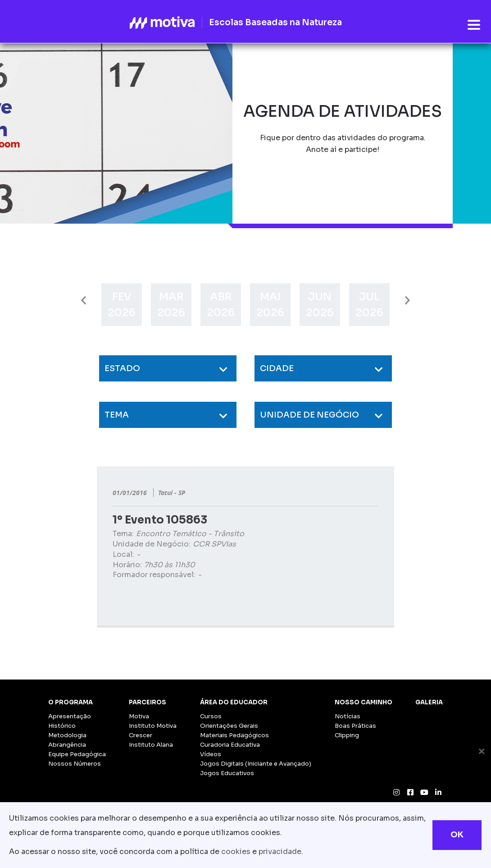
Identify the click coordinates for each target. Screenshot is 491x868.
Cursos (211, 716)
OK (457, 835)
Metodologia (67, 735)
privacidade (280, 852)
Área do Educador (234, 702)
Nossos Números (75, 764)
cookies (236, 852)
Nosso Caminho (364, 702)
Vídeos (211, 754)
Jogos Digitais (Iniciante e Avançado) (256, 764)
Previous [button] (84, 301)
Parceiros (148, 702)
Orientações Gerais (229, 726)
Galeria (429, 702)
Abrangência (67, 745)
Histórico (62, 726)
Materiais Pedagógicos (234, 735)
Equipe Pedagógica (77, 754)
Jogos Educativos (227, 773)
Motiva (139, 716)
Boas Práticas (355, 726)
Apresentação (70, 716)
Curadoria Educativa (230, 745)
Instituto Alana (151, 745)
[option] (122, 305)
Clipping (347, 735)
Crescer (141, 735)
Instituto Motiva (153, 726)
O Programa (70, 702)
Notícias (348, 716)
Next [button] (407, 301)
